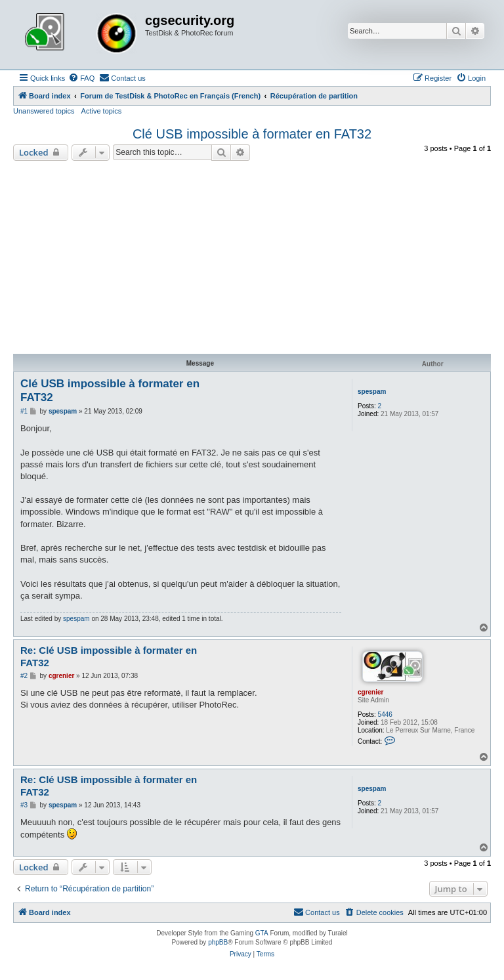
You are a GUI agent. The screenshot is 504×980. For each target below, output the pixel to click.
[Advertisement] (252, 259)
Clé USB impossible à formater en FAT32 (252, 134)
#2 (24, 676)
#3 (24, 805)
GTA (262, 933)
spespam (372, 392)
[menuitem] (81, 78)
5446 (385, 714)
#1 (24, 411)
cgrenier (370, 692)
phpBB (218, 942)
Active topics (102, 111)
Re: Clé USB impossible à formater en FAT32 (109, 656)
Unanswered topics (44, 111)
